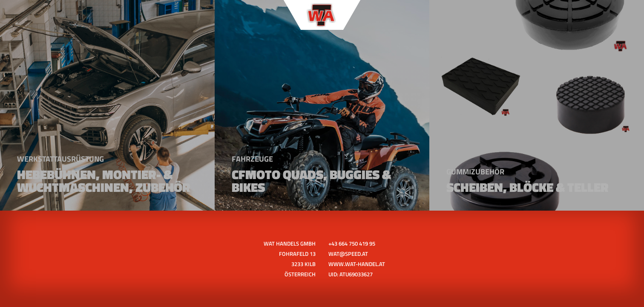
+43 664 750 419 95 (352, 243)
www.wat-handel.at (357, 264)
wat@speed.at (348, 254)
